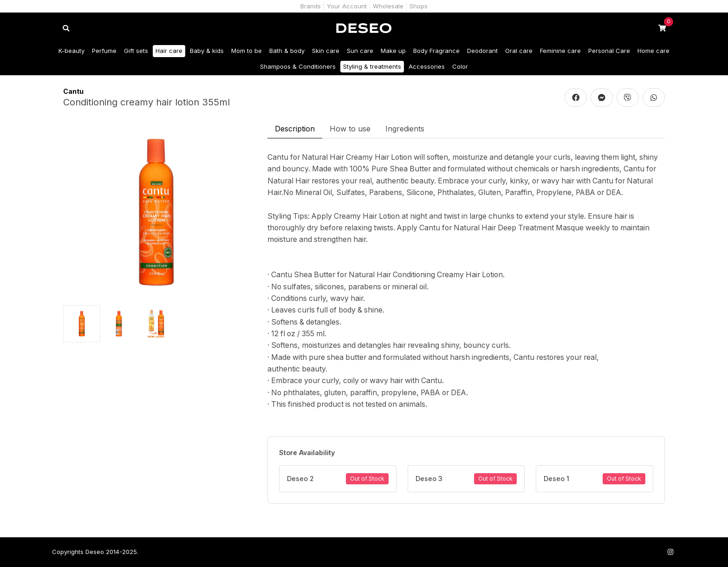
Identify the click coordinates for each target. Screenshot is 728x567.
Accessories (427, 66)
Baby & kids (207, 51)
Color (460, 66)
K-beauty (71, 51)
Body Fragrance (436, 51)
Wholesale (388, 6)
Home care (653, 51)
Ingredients (405, 129)
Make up (393, 51)
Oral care (519, 51)
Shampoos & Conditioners (298, 66)
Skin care (326, 51)
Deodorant (482, 51)
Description (295, 129)
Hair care (169, 51)
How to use (350, 129)
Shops (419, 6)
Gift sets (136, 51)
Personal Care (609, 51)
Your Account (347, 6)
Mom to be (247, 51)
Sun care (360, 51)
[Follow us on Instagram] (670, 552)
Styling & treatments (372, 66)
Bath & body (287, 51)
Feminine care (560, 51)
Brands (311, 6)
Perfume (104, 51)
